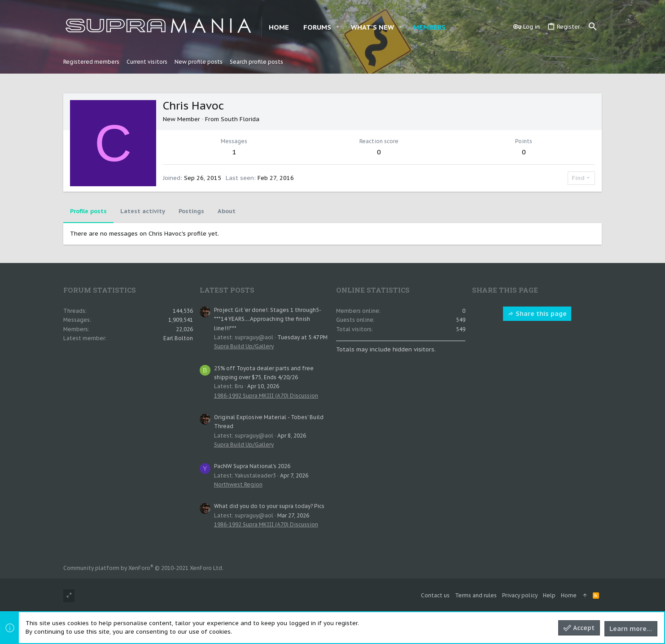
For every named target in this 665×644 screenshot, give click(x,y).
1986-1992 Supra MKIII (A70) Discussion (266, 396)
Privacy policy (520, 595)
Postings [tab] (191, 211)
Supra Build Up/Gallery (244, 346)
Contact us (435, 595)
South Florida (240, 119)
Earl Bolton (178, 338)
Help (549, 595)
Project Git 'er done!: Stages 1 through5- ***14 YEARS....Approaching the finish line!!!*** (267, 319)
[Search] (593, 27)
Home (569, 595)
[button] (338, 27)
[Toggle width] (69, 596)
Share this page (537, 314)
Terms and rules (476, 595)
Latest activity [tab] (143, 211)
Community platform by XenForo (143, 568)
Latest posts (227, 290)
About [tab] (227, 211)
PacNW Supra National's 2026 (252, 466)
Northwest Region (238, 484)
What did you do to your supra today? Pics (269, 506)
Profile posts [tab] (88, 211)
